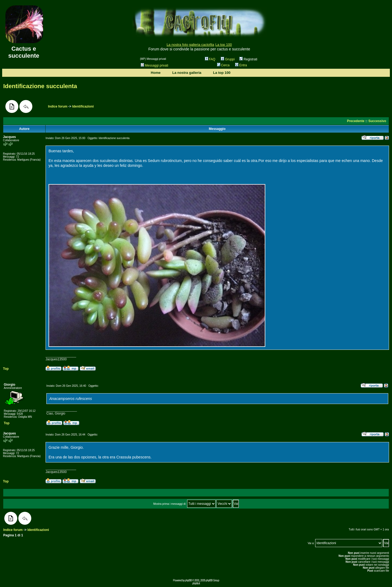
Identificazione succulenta (40, 86)
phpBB (188, 580)
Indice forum (58, 106)
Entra (241, 65)
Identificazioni (83, 106)
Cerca (223, 65)
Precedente (356, 121)
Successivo (377, 121)
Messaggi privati (154, 65)
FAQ (210, 59)
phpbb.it (196, 583)
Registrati (248, 59)
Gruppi (228, 59)
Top (6, 369)
